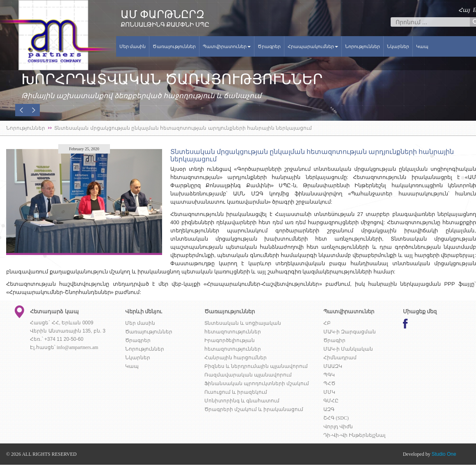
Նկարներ (398, 46)
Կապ (422, 46)
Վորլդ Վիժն (338, 427)
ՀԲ (327, 323)
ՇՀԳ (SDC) (336, 418)
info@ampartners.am (77, 347)
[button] (21, 110)
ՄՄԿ (329, 392)
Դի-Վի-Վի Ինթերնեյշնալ (354, 435)
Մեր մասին (133, 46)
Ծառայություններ (174, 46)
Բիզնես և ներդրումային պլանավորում (256, 366)
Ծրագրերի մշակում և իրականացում (254, 409)
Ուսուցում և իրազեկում (236, 392)
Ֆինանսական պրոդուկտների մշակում (257, 383)
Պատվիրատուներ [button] (227, 46)
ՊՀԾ (329, 383)
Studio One (444, 454)
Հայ (464, 10)
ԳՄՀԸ (331, 401)
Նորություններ (363, 46)
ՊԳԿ (329, 375)
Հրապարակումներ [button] (313, 46)
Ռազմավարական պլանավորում (248, 375)
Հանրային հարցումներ (236, 358)
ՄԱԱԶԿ (333, 366)
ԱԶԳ (329, 409)
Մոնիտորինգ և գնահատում (242, 401)
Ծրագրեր (269, 46)
